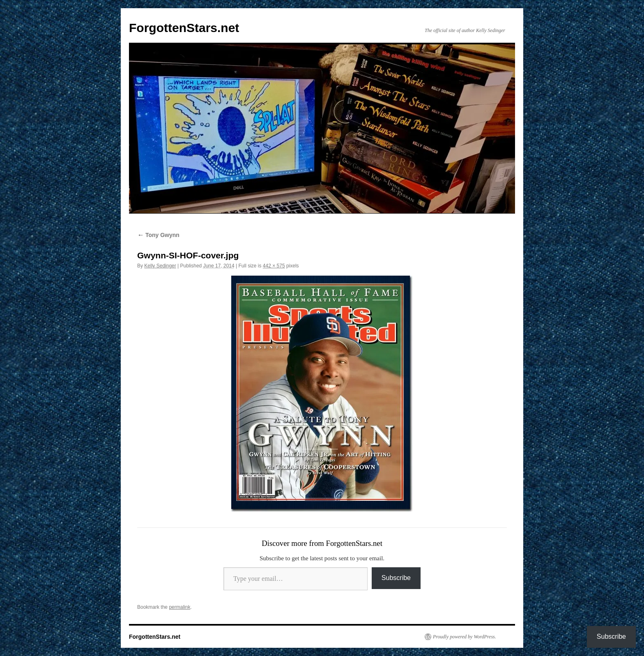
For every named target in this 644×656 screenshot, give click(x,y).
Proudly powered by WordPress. (465, 637)
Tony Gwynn (158, 235)
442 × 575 (274, 266)
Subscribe (396, 578)
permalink (179, 607)
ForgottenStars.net (184, 28)
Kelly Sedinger (160, 266)
